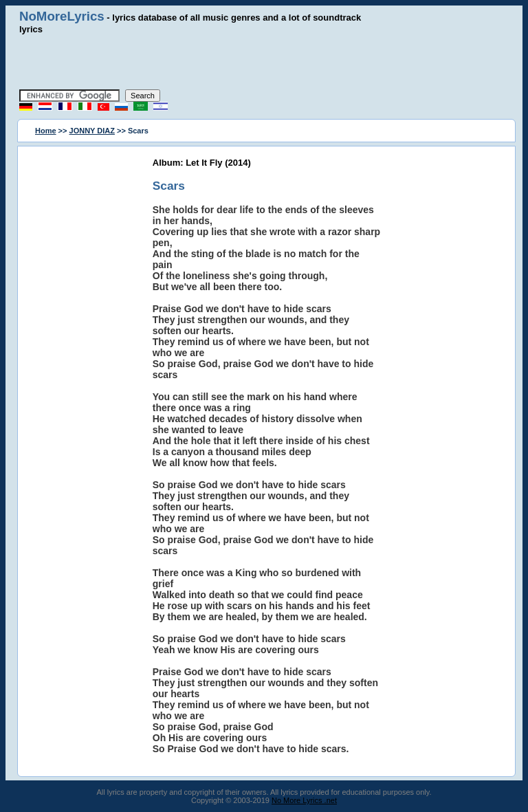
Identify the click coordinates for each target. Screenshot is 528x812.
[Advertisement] (264, 62)
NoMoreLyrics (62, 16)
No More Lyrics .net (304, 800)
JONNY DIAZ (92, 131)
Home (46, 131)
